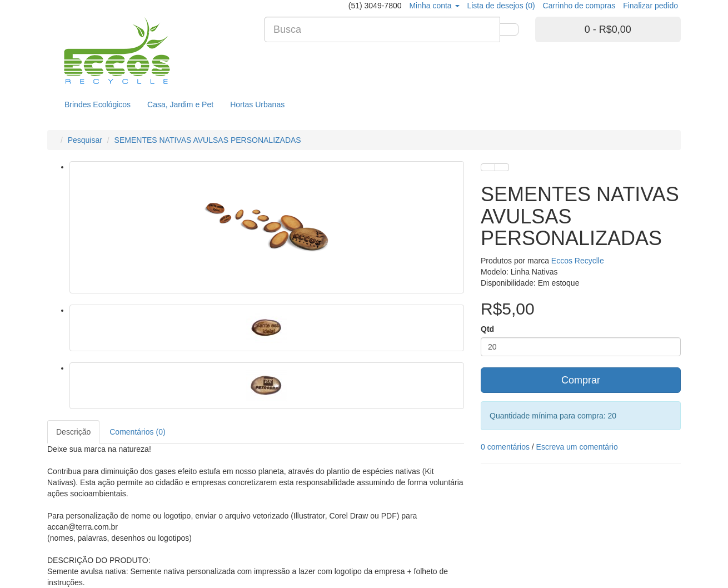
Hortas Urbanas (257, 104)
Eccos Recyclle (578, 261)
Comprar (581, 380)
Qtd (487, 329)
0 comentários (505, 447)
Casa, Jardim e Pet (180, 104)
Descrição (73, 432)
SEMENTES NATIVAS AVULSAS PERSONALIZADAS (208, 140)
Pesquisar (85, 140)
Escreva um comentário (577, 447)
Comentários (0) (137, 432)
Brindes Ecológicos (98, 104)
